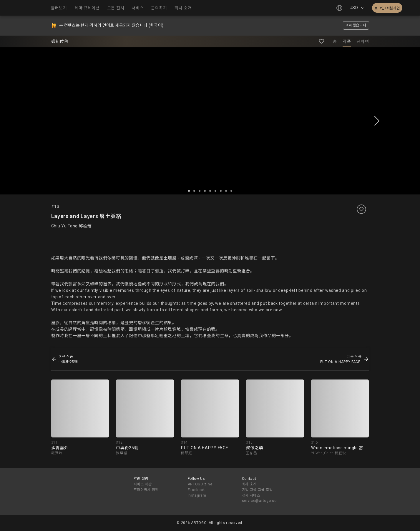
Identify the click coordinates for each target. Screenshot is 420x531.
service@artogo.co (259, 501)
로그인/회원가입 (387, 8)
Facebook (196, 490)
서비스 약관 (143, 484)
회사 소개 (249, 484)
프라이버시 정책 (146, 490)
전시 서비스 (251, 495)
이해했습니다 (356, 25)
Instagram (197, 495)
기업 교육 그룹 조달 (257, 490)
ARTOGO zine (200, 484)
